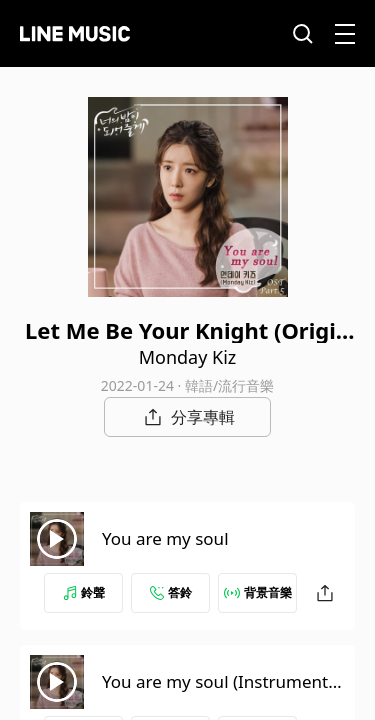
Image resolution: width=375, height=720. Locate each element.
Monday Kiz (188, 357)
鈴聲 (84, 592)
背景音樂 (258, 592)
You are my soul (165, 538)
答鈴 (171, 592)
